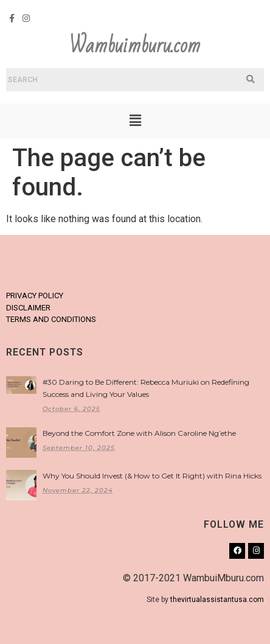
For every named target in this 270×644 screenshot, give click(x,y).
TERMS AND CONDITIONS (51, 319)
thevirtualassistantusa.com (217, 600)
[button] (135, 121)
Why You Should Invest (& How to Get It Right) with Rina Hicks (152, 476)
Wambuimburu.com (135, 46)
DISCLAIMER (28, 308)
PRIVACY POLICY (35, 296)
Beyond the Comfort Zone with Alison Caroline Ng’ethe (139, 433)
